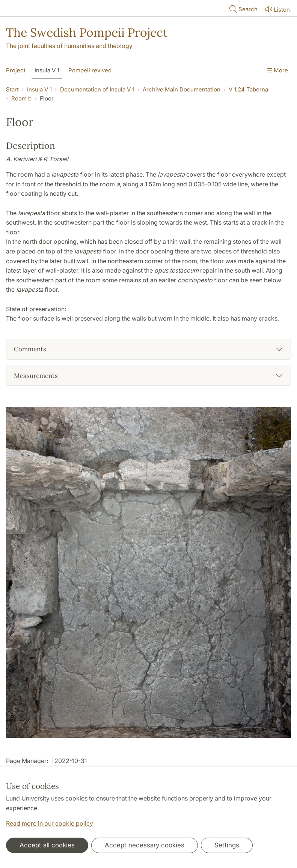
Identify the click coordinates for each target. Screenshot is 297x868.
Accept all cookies (47, 845)
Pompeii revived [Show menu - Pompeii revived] (90, 70)
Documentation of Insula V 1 (97, 89)
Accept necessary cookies (145, 845)
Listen (277, 9)
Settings (227, 845)
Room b (21, 98)
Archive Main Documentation (182, 89)
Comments (30, 349)
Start (12, 89)
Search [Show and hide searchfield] (243, 9)
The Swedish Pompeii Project (87, 32)
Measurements (36, 376)
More (278, 70)
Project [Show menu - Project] (16, 70)
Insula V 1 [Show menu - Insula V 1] (47, 70)
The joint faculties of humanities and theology (69, 46)
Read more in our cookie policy (50, 823)
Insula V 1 (39, 89)
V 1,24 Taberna (248, 89)
